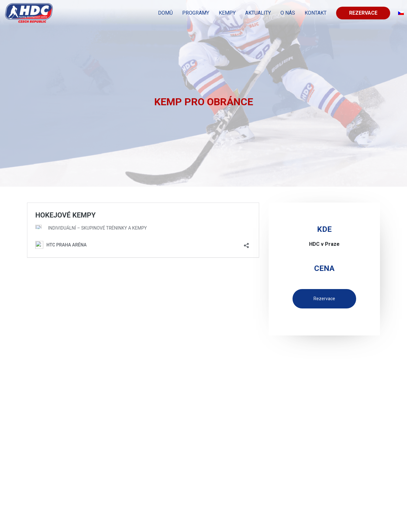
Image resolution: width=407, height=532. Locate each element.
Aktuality (258, 13)
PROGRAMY (196, 13)
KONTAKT (316, 13)
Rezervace (363, 13)
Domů (165, 13)
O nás (288, 13)
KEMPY (227, 13)
